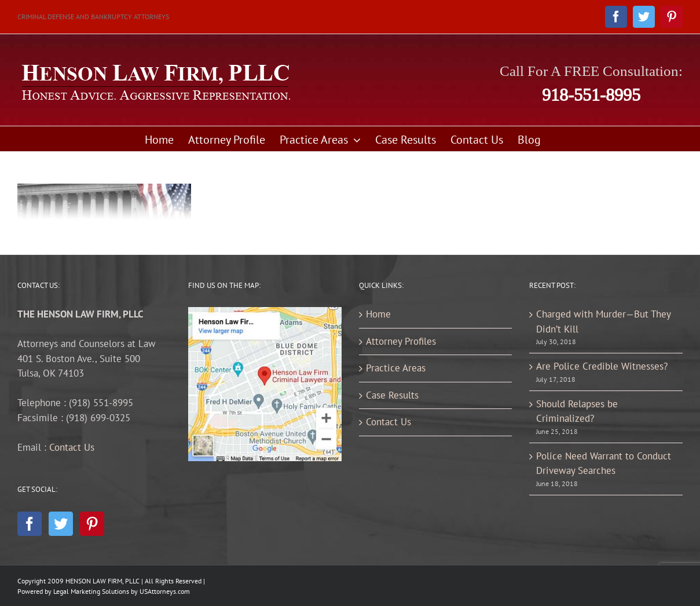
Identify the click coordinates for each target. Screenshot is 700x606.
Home (378, 314)
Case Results (392, 395)
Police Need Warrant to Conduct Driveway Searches (604, 463)
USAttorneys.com (165, 591)
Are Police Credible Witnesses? (602, 366)
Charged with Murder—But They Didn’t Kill (603, 322)
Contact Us (72, 447)
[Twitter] (61, 524)
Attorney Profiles (401, 341)
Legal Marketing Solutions (91, 591)
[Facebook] (30, 524)
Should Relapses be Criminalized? (577, 411)
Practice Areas (396, 368)
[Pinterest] (92, 524)
